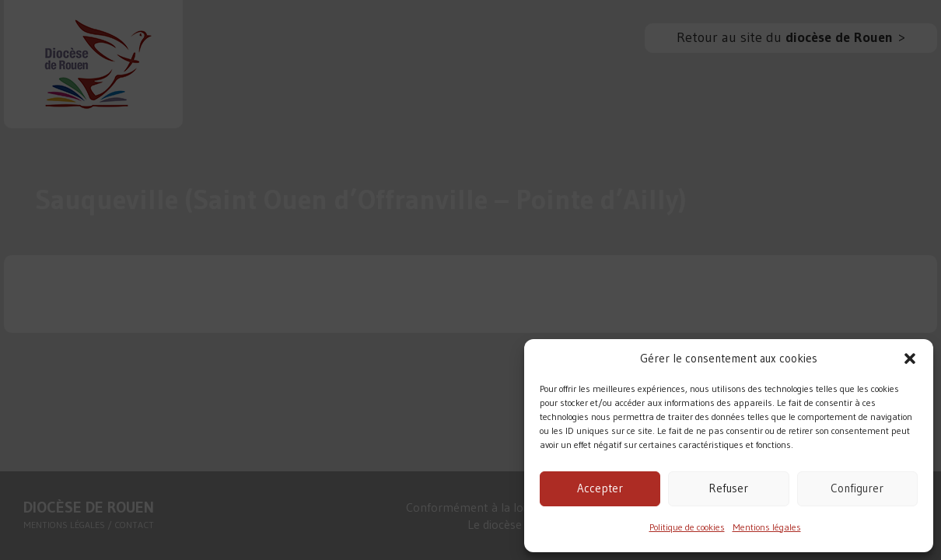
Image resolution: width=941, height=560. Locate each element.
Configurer (857, 488)
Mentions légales (767, 527)
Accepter (600, 488)
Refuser (728, 488)
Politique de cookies (687, 527)
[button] (910, 359)
